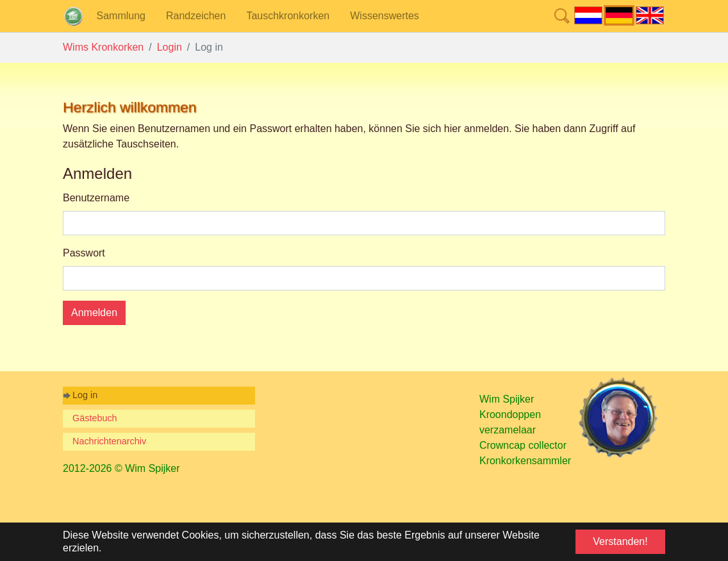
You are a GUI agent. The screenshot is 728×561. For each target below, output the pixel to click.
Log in (85, 395)
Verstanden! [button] (620, 541)
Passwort (84, 253)
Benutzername (96, 198)
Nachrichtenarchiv (109, 441)
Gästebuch (95, 418)
